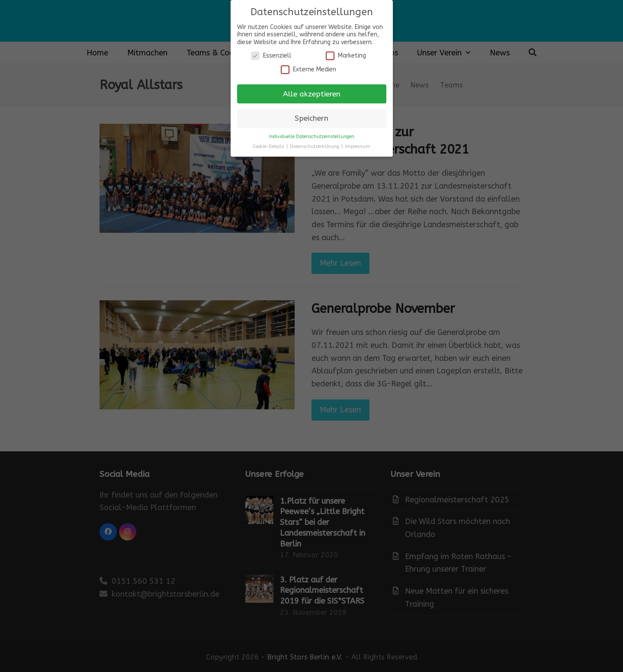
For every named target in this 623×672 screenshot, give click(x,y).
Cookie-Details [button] (269, 146)
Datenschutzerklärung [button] (315, 146)
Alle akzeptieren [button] (312, 94)
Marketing (346, 56)
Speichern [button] (311, 118)
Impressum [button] (358, 146)
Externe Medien (308, 69)
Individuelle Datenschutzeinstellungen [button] (312, 137)
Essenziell (271, 56)
